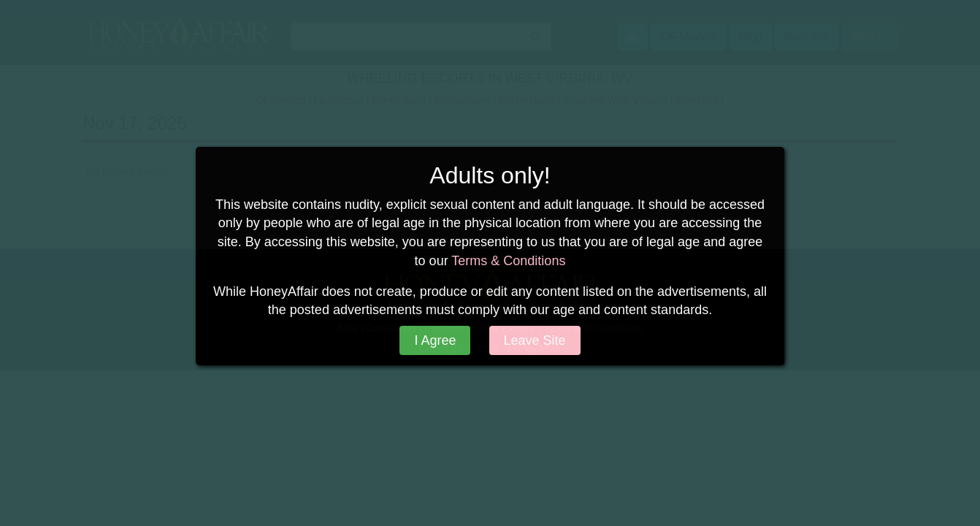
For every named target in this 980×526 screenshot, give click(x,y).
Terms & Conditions (508, 261)
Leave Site (535, 340)
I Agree (435, 340)
